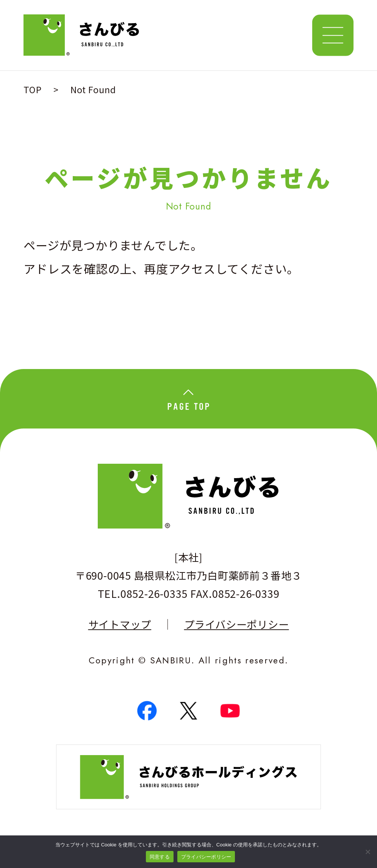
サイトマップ (120, 624)
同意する (160, 857)
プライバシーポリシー (237, 624)
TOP (32, 89)
